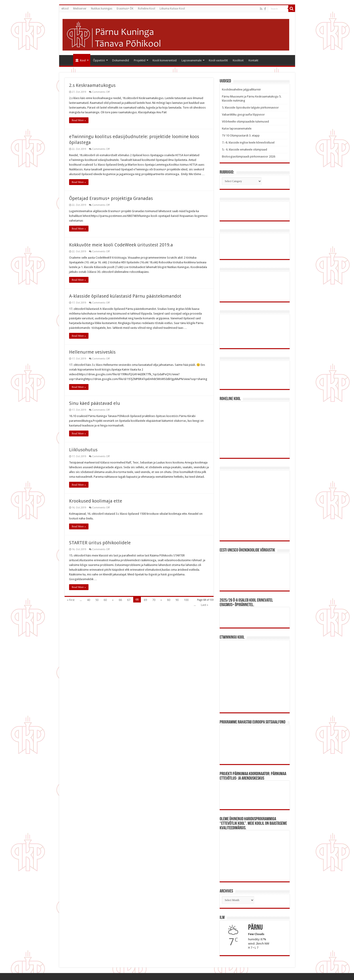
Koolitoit (238, 60)
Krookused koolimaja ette (96, 501)
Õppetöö (99, 60)
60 (105, 600)
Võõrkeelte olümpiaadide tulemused (245, 122)
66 (120, 600)
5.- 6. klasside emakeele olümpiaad (245, 149)
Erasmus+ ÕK (125, 9)
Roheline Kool (147, 9)
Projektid (140, 60)
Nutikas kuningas (102, 9)
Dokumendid (121, 60)
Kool (81, 60)
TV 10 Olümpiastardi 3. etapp (241, 136)
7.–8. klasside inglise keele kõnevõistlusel (248, 142)
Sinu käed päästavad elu (95, 403)
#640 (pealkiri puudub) (67, 60)
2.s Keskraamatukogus (92, 85)
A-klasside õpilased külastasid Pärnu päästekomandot (125, 296)
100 (186, 600)
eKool (65, 9)
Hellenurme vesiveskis (92, 352)
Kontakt (253, 60)
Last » (205, 605)
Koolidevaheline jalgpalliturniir (241, 89)
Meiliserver (80, 9)
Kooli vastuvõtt (218, 60)
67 (129, 600)
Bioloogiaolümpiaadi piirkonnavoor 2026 (249, 156)
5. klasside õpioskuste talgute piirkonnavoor (250, 108)
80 (169, 600)
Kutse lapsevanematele (237, 129)
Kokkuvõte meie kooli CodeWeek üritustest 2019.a (121, 245)
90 (177, 600)
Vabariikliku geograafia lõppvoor (243, 115)
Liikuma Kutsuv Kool (172, 9)
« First (71, 600)
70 (154, 600)
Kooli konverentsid (165, 60)
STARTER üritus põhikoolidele (100, 543)
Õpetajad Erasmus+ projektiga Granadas (111, 198)
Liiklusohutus (83, 450)
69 (145, 600)
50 (97, 600)
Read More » (79, 120)
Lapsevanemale (192, 60)
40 (88, 600)
